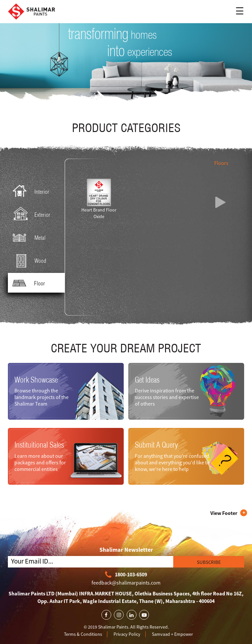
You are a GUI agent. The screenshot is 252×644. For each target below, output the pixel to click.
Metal (28, 237)
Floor (27, 283)
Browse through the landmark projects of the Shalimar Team (42, 397)
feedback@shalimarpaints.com (126, 583)
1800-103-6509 (126, 575)
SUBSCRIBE (209, 562)
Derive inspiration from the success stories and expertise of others (167, 397)
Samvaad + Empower (172, 634)
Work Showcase (36, 380)
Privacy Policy (127, 634)
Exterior (30, 214)
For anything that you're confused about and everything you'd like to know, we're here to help (172, 462)
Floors (221, 163)
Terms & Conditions (83, 634)
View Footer (224, 513)
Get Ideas (147, 380)
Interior (30, 191)
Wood (28, 260)
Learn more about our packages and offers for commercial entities (40, 462)
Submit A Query (156, 445)
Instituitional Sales (39, 445)
